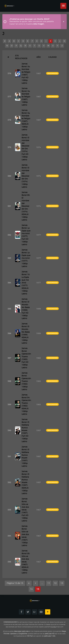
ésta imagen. (39, 24)
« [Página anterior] (36, 583)
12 (55, 583)
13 (62, 583)
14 (31, 589)
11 (49, 583)
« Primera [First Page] (29, 583)
